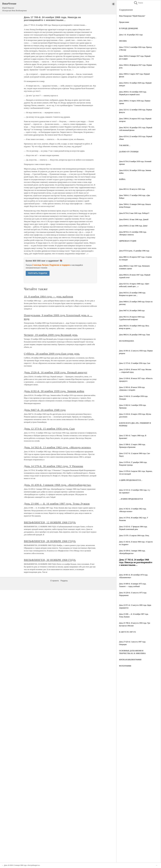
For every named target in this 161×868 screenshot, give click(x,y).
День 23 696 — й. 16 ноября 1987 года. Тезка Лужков (57, 504)
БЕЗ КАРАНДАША (127, 341)
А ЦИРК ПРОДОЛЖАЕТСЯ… (131, 480)
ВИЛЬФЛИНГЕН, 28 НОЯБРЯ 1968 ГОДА (50, 541)
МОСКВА (123, 41)
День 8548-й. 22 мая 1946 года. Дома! (133, 226)
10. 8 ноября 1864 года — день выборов (48, 297)
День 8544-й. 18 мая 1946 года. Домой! (134, 219)
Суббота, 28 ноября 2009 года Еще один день (52, 354)
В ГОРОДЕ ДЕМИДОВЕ (129, 28)
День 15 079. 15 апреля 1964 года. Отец (134, 535)
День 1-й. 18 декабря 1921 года (131, 35)
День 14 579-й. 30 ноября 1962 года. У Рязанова (53, 466)
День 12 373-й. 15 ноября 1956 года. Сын (135, 363)
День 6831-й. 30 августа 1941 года (132, 189)
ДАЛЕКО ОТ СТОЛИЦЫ (129, 152)
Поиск (138, 3)
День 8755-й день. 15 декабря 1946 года (134, 251)
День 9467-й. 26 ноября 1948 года (132, 311)
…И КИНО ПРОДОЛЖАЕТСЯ (131, 499)
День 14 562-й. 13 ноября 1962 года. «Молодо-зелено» (58, 447)
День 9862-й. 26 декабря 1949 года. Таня (134, 335)
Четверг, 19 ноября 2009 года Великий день (51, 335)
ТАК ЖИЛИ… (125, 145)
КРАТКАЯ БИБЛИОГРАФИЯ (130, 660)
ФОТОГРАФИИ (125, 666)
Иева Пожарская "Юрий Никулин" (132, 16)
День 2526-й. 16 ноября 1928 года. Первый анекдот (56, 372)
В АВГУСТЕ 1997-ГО (127, 632)
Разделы (64, 581)
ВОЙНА (122, 179)
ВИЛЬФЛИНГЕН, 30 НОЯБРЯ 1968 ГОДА (50, 560)
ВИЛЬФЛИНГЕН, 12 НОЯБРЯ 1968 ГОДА (50, 522)
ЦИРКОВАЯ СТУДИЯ (128, 241)
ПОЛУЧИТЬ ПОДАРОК (38, 273)
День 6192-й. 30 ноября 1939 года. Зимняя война (54, 391)
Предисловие (124, 22)
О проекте (55, 581)
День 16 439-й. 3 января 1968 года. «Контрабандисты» (58, 485)
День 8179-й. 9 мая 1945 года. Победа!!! (134, 213)
